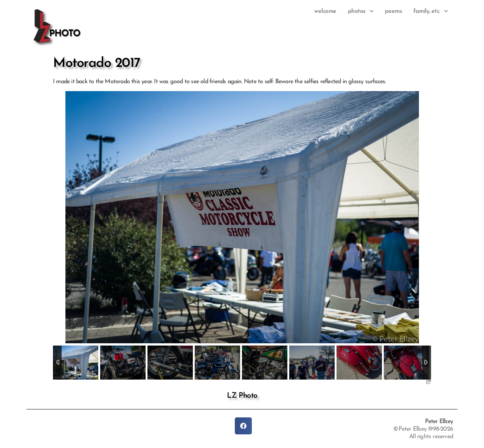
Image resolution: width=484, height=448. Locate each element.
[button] (243, 426)
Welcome (325, 11)
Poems (394, 11)
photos (361, 11)
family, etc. (431, 11)
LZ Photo (242, 396)
